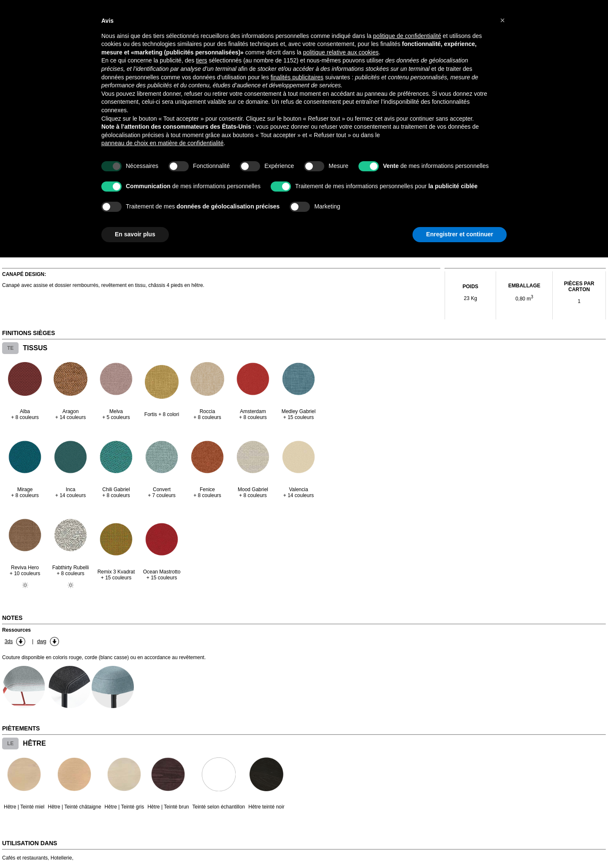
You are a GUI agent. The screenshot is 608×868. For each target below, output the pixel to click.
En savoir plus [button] (135, 234)
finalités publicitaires (297, 77)
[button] (502, 20)
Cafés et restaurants (25, 858)
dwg (42, 641)
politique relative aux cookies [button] (341, 52)
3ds (9, 641)
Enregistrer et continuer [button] (460, 234)
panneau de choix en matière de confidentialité (163, 143)
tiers (201, 60)
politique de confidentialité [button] (407, 36)
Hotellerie (61, 858)
